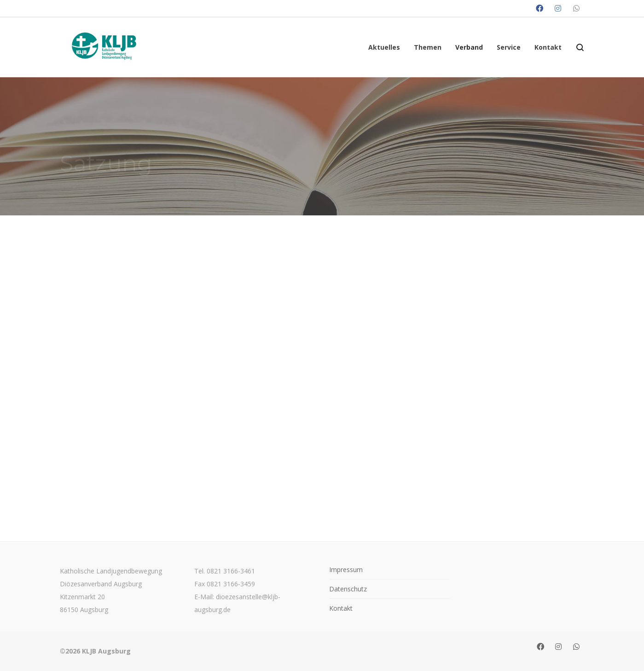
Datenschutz (348, 589)
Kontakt (341, 608)
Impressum (346, 570)
